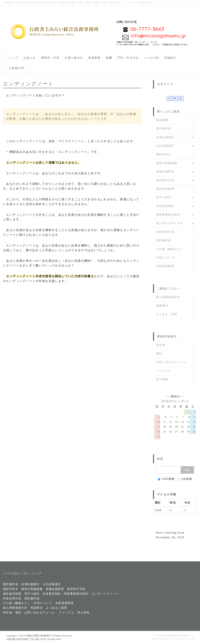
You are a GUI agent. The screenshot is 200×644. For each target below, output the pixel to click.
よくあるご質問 (167, 314)
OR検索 (185, 479)
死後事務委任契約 (168, 215)
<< (168, 396)
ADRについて (165, 258)
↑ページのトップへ (16, 574)
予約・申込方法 (128, 58)
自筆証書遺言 (165, 137)
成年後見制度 (165, 189)
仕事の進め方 (74, 58)
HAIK (191, 639)
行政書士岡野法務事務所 (38, 636)
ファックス (164, 371)
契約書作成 (164, 240)
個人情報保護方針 (168, 297)
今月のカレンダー (175, 401)
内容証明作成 (165, 232)
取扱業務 (95, 58)
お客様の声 (17, 68)
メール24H (152, 58)
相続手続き (164, 154)
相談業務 (162, 120)
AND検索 (166, 479)
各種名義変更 (165, 172)
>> (182, 396)
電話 (159, 354)
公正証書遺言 (165, 146)
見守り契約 (164, 197)
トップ (13, 58)
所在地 (161, 345)
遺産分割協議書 (167, 163)
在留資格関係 (165, 266)
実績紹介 (170, 58)
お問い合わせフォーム (171, 362)
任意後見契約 (165, 206)
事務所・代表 (50, 58)
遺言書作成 (164, 129)
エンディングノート (170, 223)
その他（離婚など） (170, 249)
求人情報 (162, 379)
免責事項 (162, 306)
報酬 (109, 58)
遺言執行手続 (165, 180)
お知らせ (30, 58)
